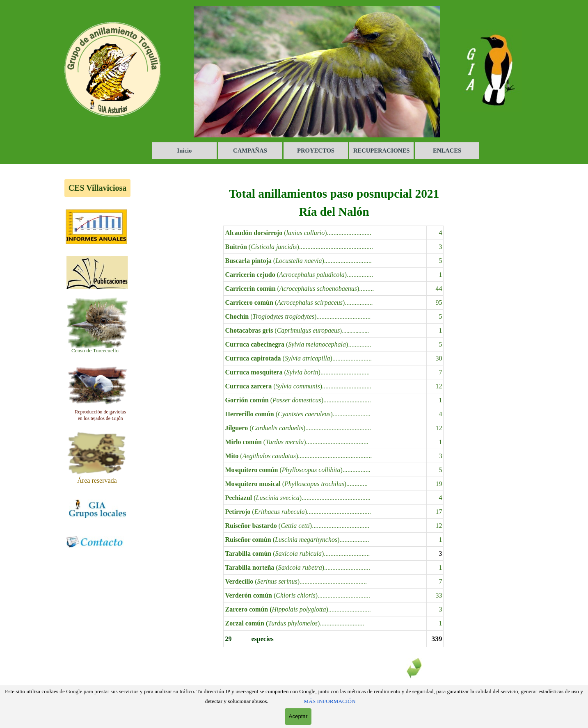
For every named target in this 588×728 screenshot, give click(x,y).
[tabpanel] (95, 350)
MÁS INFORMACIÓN (329, 701)
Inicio (185, 151)
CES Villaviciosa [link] (98, 188)
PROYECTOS (316, 151)
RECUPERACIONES (382, 151)
